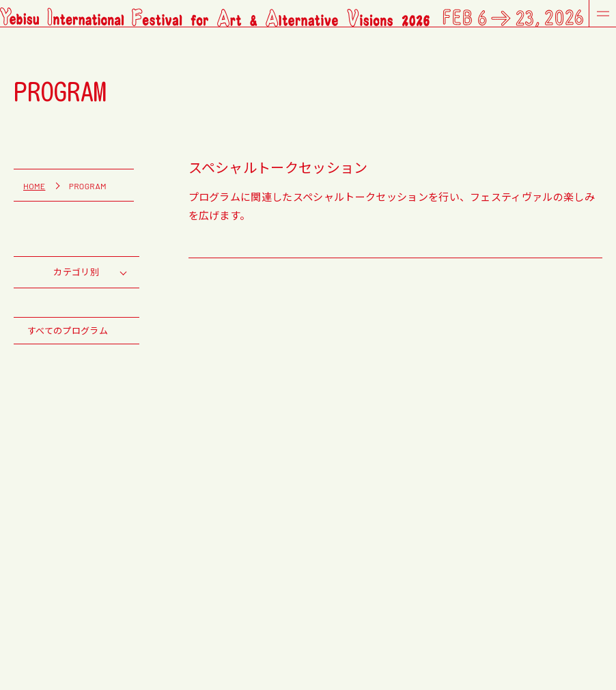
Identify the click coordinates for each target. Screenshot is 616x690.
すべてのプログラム (68, 330)
